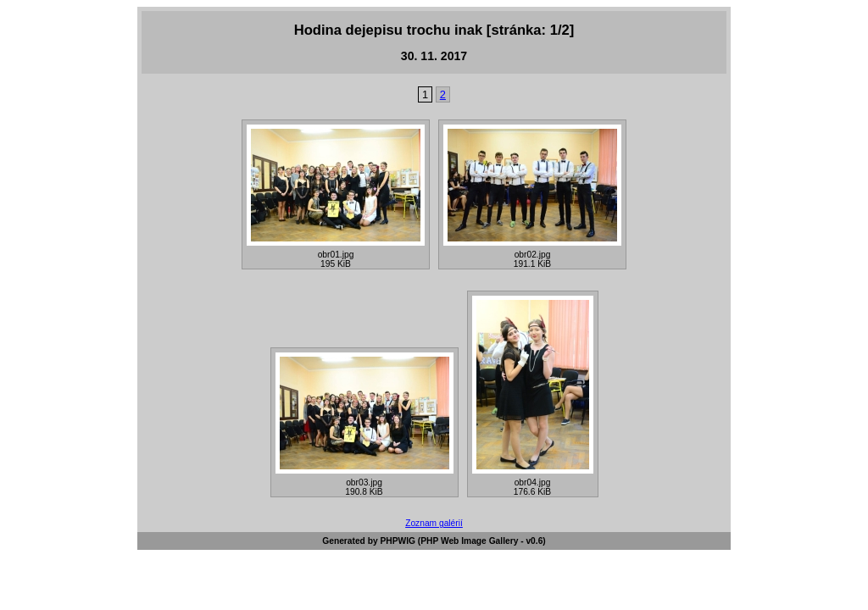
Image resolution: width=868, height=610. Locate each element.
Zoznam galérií (434, 523)
